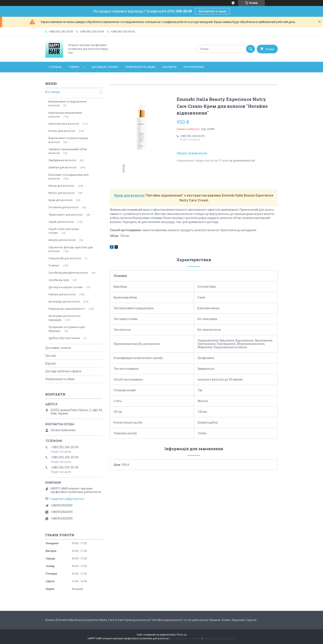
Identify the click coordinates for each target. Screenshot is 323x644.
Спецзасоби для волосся (65, 258)
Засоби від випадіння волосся (68, 273)
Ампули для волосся (62, 240)
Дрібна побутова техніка (64, 338)
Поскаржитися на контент (186, 639)
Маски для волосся (61, 186)
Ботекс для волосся (62, 131)
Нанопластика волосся (64, 124)
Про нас (51, 356)
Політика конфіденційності (219, 639)
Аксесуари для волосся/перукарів (65, 318)
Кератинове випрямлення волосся (65, 115)
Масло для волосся (61, 193)
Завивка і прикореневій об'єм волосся (68, 151)
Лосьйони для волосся (63, 207)
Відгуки (50, 363)
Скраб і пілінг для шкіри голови (64, 231)
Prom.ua (182, 635)
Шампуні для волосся (62, 167)
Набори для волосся (62, 294)
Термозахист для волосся (65, 215)
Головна (55, 67)
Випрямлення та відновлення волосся (67, 103)
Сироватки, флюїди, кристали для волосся (71, 249)
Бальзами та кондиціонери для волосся (69, 177)
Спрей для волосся (61, 222)
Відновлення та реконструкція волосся (68, 140)
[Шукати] (250, 49)
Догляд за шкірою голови (65, 287)
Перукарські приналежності (67, 309)
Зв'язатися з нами (212, 11)
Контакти (169, 67)
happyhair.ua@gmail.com (67, 499)
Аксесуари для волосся (64, 302)
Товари (74, 67)
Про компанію (194, 67)
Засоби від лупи (59, 280)
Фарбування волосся (62, 160)
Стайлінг (54, 265)
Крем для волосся (129, 195)
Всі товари (53, 92)
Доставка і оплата (105, 67)
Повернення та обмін (140, 67)
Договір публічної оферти (63, 371)
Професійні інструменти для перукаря (67, 329)
